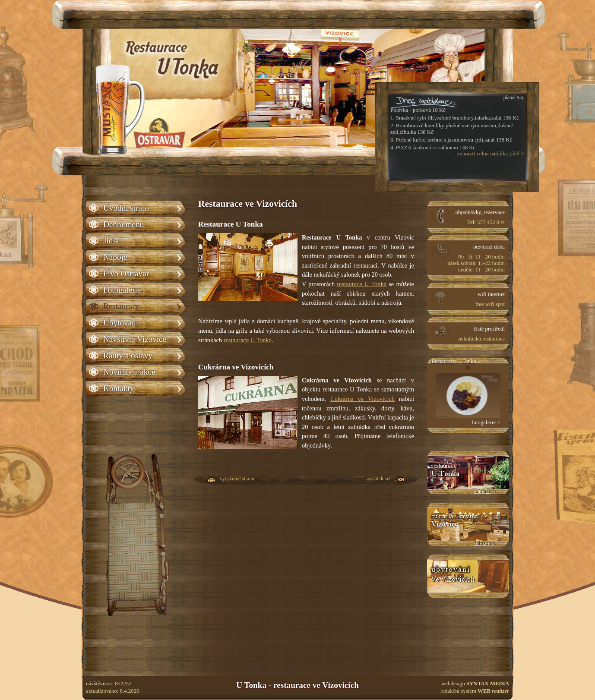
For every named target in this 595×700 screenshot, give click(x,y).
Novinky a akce (129, 372)
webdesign (475, 684)
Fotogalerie (122, 290)
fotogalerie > (486, 423)
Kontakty (119, 388)
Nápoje (115, 257)
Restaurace (121, 306)
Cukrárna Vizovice (468, 524)
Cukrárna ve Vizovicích (362, 399)
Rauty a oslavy (128, 355)
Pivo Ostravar (126, 273)
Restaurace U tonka (468, 473)
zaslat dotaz (379, 479)
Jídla (111, 241)
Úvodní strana (127, 208)
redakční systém (475, 691)
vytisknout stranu (237, 479)
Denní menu (123, 224)
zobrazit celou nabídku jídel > (491, 154)
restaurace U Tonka (362, 284)
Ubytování (121, 323)
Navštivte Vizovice (135, 339)
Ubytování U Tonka (468, 576)
